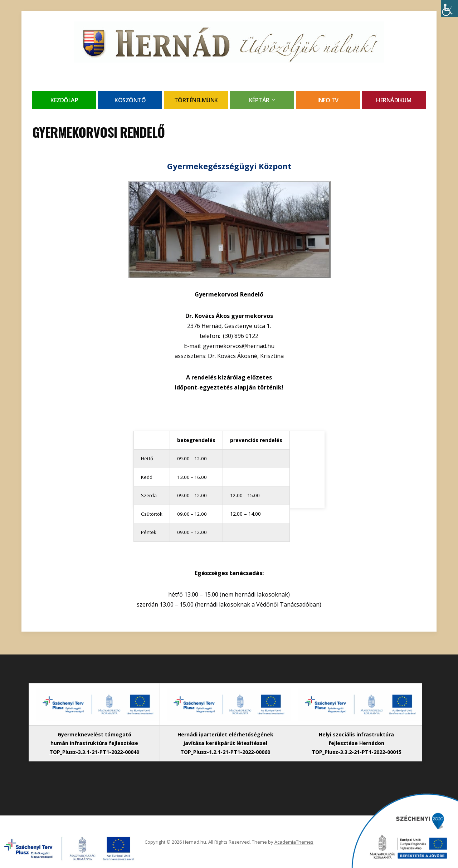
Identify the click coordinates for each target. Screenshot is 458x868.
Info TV (328, 100)
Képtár (259, 100)
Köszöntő (130, 100)
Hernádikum (394, 100)
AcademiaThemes (294, 842)
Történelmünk (196, 100)
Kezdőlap (64, 100)
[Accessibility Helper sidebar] (449, 9)
